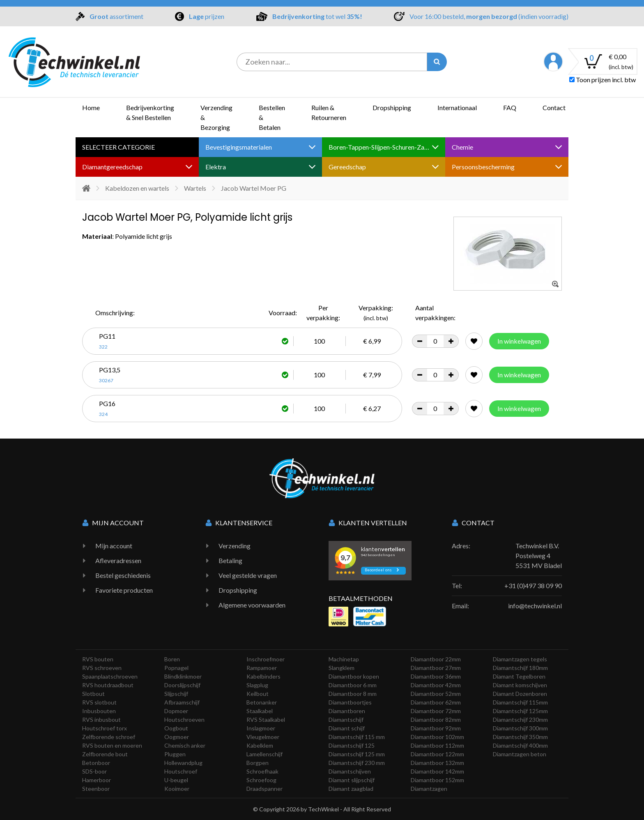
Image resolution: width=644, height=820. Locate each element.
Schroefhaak (262, 771)
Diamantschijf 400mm (520, 745)
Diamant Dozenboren (520, 694)
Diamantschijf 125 (352, 745)
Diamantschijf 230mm (520, 720)
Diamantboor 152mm (437, 780)
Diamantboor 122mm (437, 754)
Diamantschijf (346, 720)
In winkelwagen (519, 341)
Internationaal (457, 107)
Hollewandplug (183, 763)
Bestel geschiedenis (123, 575)
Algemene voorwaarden (252, 605)
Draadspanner (264, 789)
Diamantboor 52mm (436, 694)
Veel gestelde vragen (248, 575)
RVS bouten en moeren (112, 745)
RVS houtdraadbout (108, 685)
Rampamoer (262, 668)
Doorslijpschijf (182, 685)
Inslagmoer (261, 728)
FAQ (510, 107)
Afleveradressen (118, 560)
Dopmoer (176, 711)
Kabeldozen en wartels (137, 188)
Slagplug (257, 685)
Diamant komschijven (520, 685)
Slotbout (93, 694)
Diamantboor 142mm (437, 771)
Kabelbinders (263, 676)
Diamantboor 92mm (436, 728)
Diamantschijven (350, 771)
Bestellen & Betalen (272, 117)
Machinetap (344, 659)
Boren (172, 659)
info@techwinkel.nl (535, 606)
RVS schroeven (102, 668)
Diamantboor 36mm (436, 676)
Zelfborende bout (105, 754)
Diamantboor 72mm (436, 711)
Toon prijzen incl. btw (603, 80)
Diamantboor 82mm (436, 720)
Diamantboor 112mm (437, 745)
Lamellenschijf (264, 754)
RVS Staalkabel (266, 720)
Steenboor (96, 789)
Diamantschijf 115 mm (357, 737)
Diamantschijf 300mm (520, 728)
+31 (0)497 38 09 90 (533, 586)
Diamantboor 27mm (436, 668)
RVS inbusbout (101, 720)
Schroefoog (261, 780)
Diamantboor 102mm (437, 737)
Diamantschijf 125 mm (357, 754)
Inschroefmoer (266, 659)
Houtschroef (181, 771)
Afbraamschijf (182, 702)
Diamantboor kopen (354, 676)
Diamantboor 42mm (436, 685)
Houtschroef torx (105, 728)
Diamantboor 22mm (436, 659)
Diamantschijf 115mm (520, 702)
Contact (554, 107)
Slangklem (342, 668)
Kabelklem (260, 745)
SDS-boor (94, 771)
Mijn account (114, 546)
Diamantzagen (429, 789)
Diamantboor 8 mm (353, 694)
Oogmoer (177, 737)
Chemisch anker (185, 745)
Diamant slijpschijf (352, 780)
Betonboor (96, 763)
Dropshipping (392, 107)
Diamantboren (347, 711)
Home (91, 107)
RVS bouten (98, 659)
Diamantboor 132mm (437, 763)
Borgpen (258, 763)
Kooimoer (177, 789)
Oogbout (176, 728)
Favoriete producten (124, 590)
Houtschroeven (184, 720)
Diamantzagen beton (520, 754)
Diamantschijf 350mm (520, 737)
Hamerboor (97, 780)
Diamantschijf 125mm (520, 711)
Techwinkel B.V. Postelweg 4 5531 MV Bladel (539, 556)
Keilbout (258, 694)
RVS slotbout (99, 702)
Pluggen (175, 754)
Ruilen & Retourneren (329, 112)
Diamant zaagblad (351, 789)
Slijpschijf (176, 694)
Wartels (195, 188)
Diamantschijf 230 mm (357, 763)
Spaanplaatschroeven (110, 676)
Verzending (235, 546)
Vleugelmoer (263, 737)
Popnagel (176, 668)
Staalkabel (260, 711)
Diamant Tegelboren (519, 676)
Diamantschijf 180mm (520, 668)
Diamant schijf (347, 728)
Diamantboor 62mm (436, 702)
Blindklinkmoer (183, 676)
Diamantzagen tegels (520, 659)
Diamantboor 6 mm (353, 685)
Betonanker (262, 702)
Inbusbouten (99, 711)
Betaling (230, 560)
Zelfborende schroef (109, 737)
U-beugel (176, 780)
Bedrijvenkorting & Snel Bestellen (150, 112)
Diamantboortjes (350, 702)
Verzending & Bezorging (216, 117)
